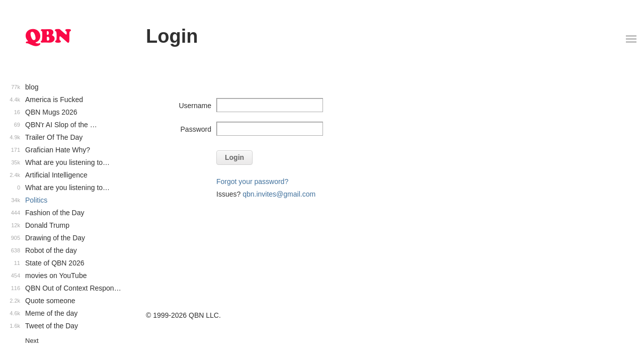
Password (196, 129)
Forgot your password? (252, 182)
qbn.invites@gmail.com (279, 194)
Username (195, 106)
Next (32, 341)
